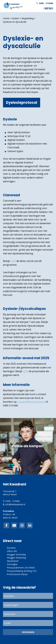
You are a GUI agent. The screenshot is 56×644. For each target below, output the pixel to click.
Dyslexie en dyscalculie (15, 22)
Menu (49, 8)
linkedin (30, 525)
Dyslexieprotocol (22, 103)
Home (6, 18)
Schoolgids (12, 564)
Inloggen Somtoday (16, 554)
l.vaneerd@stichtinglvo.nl (31, 402)
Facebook (6, 525)
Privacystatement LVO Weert (21, 568)
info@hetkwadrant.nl (15, 504)
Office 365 (12, 551)
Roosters (11, 548)
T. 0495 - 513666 (45, 3)
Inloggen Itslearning (16, 558)
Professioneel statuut (17, 574)
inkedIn (14, 525)
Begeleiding (28, 18)
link (22, 525)
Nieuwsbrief (13, 561)
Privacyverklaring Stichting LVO (22, 571)
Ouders (16, 18)
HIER (13, 261)
